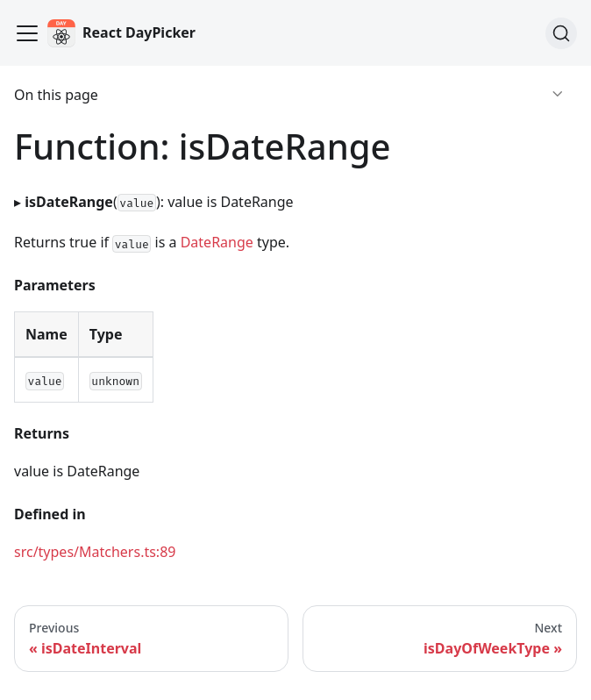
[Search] (561, 33)
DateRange (217, 242)
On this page (56, 95)
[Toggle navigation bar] (27, 33)
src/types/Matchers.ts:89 (95, 552)
